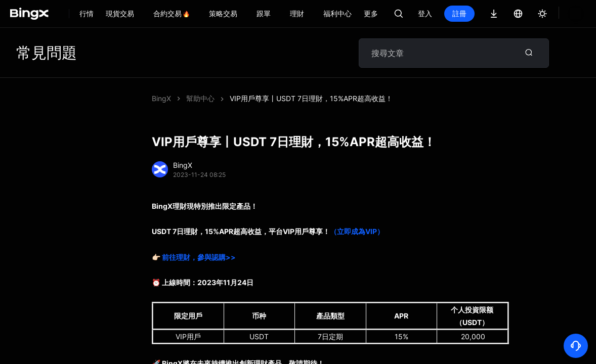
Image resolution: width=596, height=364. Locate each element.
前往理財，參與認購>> (199, 257)
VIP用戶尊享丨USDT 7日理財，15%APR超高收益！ (311, 98)
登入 (459, 13)
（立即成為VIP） (357, 231)
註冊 (494, 13)
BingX (161, 98)
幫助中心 (200, 98)
